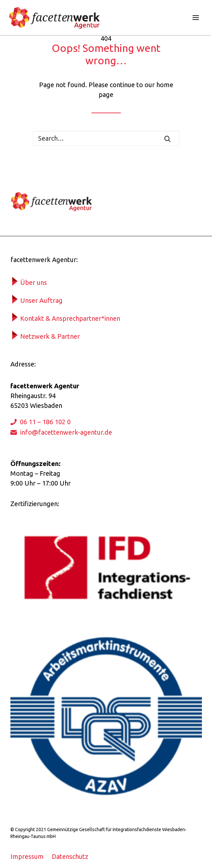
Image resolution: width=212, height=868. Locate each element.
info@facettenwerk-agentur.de (66, 432)
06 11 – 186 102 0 (45, 422)
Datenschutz (70, 856)
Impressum (27, 856)
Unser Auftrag (41, 300)
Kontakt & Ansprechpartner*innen (70, 318)
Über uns (34, 282)
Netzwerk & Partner (50, 336)
